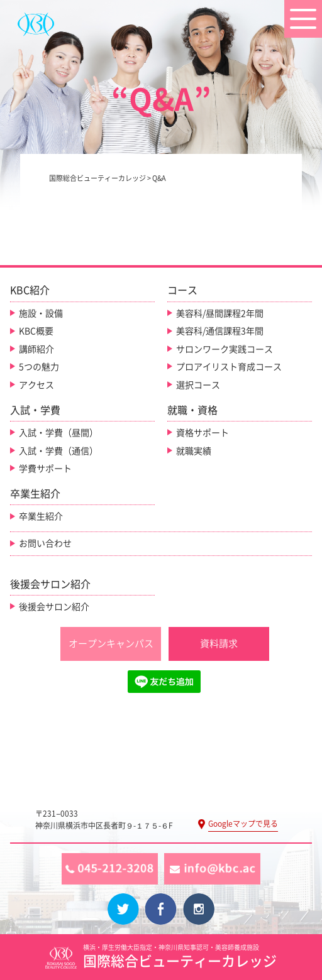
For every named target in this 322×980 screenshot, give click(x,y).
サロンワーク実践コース (225, 349)
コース (182, 290)
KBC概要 (36, 331)
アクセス (36, 385)
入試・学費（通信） (58, 451)
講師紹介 (36, 349)
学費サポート (45, 469)
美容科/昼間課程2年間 (220, 313)
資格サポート (203, 433)
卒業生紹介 (41, 516)
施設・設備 (41, 313)
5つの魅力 (39, 367)
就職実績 (194, 451)
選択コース (198, 385)
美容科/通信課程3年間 (220, 331)
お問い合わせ (45, 543)
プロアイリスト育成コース (229, 367)
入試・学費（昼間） (58, 433)
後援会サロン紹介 (54, 607)
